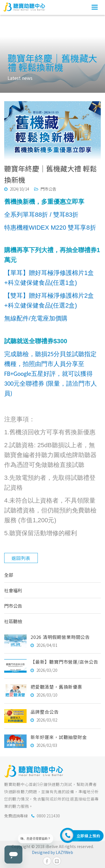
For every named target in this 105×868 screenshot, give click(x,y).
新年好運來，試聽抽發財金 (59, 737)
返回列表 (21, 558)
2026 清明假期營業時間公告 (60, 637)
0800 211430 (48, 816)
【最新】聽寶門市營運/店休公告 (64, 662)
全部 (9, 575)
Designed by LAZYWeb (53, 852)
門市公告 (13, 606)
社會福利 (13, 590)
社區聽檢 (13, 621)
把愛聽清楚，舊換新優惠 (56, 687)
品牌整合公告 (45, 712)
